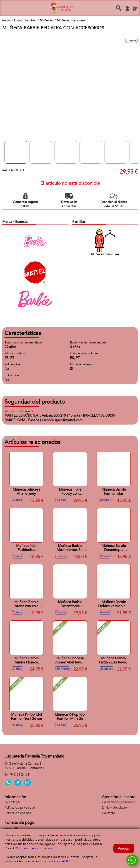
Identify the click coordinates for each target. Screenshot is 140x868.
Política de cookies (18, 813)
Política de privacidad (20, 808)
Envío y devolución (115, 808)
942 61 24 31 (20, 775)
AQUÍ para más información (32, 848)
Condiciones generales (118, 802)
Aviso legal (12, 802)
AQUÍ (66, 861)
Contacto (108, 813)
